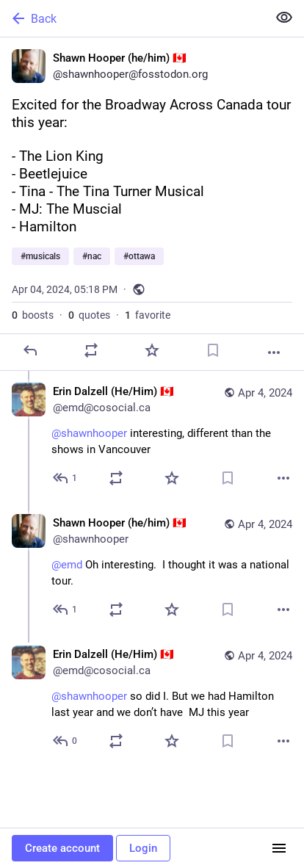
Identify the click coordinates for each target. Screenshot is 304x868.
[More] (274, 352)
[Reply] (30, 350)
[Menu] (279, 848)
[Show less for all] (284, 18)
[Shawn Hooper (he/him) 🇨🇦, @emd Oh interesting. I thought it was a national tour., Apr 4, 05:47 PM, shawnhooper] (152, 568)
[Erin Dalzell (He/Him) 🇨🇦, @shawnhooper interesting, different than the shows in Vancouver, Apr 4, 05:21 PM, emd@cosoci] (152, 437)
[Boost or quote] (91, 350)
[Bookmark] (213, 350)
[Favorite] (152, 350)
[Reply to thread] (66, 478)
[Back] (132, 18)
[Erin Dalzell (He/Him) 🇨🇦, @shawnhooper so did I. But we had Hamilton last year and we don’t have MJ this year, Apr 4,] (152, 699)
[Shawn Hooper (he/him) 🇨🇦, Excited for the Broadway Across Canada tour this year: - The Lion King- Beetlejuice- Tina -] (152, 204)
